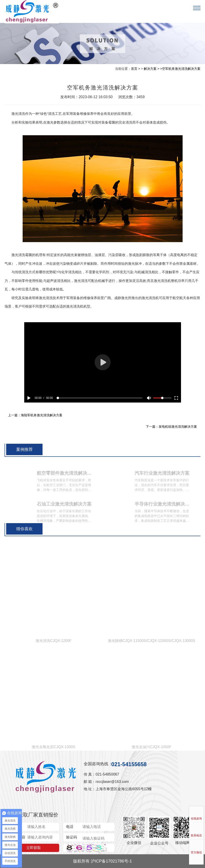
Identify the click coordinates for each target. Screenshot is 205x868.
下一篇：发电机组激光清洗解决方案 (171, 427)
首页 (134, 69)
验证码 (72, 837)
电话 (70, 827)
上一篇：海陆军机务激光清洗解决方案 (35, 415)
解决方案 (150, 69)
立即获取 (34, 848)
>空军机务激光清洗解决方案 (180, 69)
